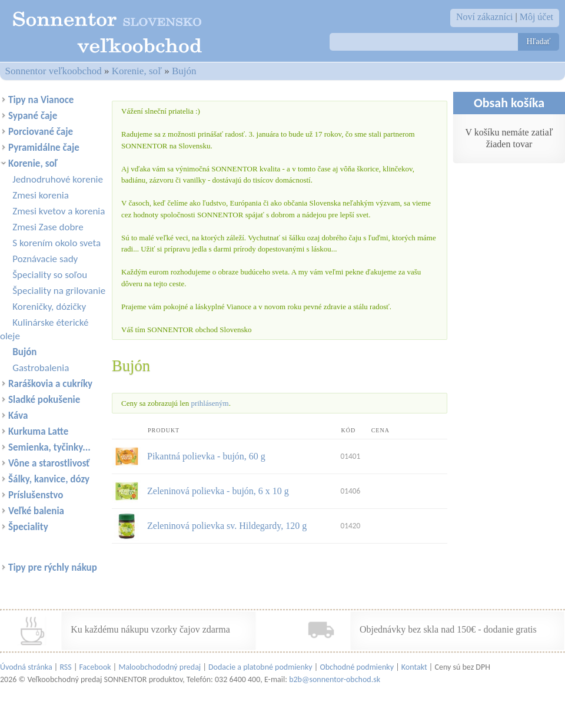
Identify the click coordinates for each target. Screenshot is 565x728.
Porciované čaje (41, 132)
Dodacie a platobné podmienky (260, 667)
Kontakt (414, 667)
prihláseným (210, 403)
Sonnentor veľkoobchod (54, 71)
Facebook (95, 667)
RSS (65, 667)
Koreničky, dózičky (49, 307)
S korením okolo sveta (56, 243)
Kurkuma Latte (38, 431)
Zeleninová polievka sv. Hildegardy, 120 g (227, 526)
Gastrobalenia (41, 368)
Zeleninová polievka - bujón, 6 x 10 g (218, 491)
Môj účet (536, 17)
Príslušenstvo (36, 495)
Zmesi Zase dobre (48, 227)
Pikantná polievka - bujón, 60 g (206, 456)
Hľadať (538, 42)
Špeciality (28, 527)
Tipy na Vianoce (41, 100)
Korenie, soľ (137, 71)
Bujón (184, 71)
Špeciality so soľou (50, 275)
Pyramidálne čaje (44, 148)
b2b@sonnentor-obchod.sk (335, 679)
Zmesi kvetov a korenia (59, 211)
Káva (18, 416)
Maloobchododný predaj (159, 667)
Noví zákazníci (484, 17)
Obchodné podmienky (357, 667)
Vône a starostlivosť (49, 463)
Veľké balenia (36, 511)
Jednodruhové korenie (58, 179)
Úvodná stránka (26, 667)
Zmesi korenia (41, 195)
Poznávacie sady (45, 259)
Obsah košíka (509, 103)
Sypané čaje (33, 116)
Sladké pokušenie (44, 400)
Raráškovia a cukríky (50, 384)
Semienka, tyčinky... (49, 447)
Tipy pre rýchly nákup (53, 567)
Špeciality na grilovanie (59, 291)
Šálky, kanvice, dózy (49, 479)
